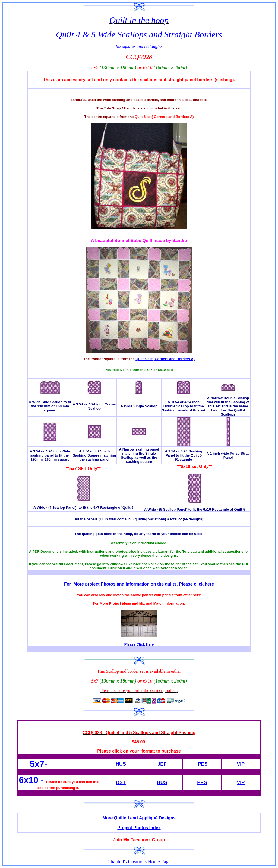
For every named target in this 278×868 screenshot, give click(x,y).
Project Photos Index (139, 828)
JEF (162, 764)
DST (121, 782)
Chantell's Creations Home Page (139, 862)
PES (202, 764)
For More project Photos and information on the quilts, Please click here (139, 584)
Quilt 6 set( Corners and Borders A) (165, 359)
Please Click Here (139, 644)
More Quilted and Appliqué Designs (139, 818)
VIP (241, 764)
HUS (121, 764)
